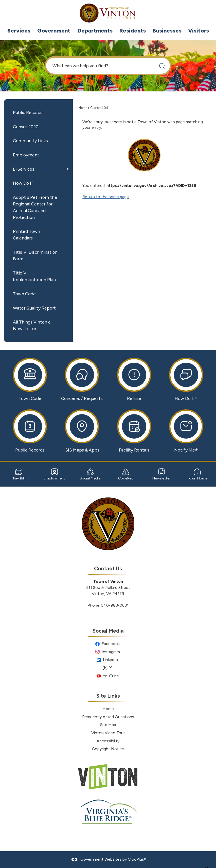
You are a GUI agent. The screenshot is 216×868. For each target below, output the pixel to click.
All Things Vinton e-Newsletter (33, 325)
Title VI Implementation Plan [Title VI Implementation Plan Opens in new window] (34, 276)
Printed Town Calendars (26, 235)
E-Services (24, 169)
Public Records (28, 112)
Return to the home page (106, 197)
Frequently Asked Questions (108, 717)
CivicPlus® (137, 859)
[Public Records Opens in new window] (30, 431)
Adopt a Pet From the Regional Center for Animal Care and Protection (35, 207)
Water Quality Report (34, 308)
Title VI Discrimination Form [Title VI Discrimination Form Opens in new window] (35, 255)
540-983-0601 (115, 605)
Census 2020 (26, 127)
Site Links (108, 696)
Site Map (108, 725)
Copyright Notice (108, 749)
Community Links (30, 141)
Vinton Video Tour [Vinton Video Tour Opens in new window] (108, 733)
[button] (162, 66)
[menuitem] (19, 31)
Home (83, 108)
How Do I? (23, 183)
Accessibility (108, 741)
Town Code (24, 294)
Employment (26, 155)
